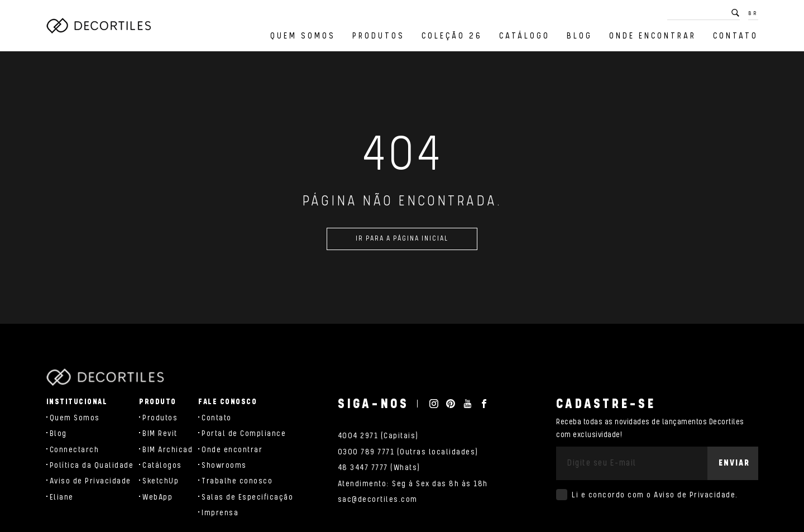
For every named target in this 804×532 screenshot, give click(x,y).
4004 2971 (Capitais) (378, 436)
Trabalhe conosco (237, 481)
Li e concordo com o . (655, 495)
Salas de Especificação (247, 497)
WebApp (157, 497)
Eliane (62, 497)
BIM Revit (160, 434)
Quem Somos (303, 36)
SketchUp (161, 481)
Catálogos (162, 466)
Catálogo (525, 36)
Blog (580, 36)
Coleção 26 (452, 36)
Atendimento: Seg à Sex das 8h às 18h (413, 484)
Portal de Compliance (244, 434)
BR (753, 13)
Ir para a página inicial (402, 243)
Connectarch (75, 450)
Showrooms (224, 466)
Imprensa (220, 513)
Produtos (379, 36)
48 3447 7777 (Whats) (379, 468)
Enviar (734, 463)
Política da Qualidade (92, 466)
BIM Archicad (167, 450)
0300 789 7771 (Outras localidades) (408, 452)
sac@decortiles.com (378, 500)
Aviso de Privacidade (90, 481)
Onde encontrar (653, 36)
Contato (736, 36)
